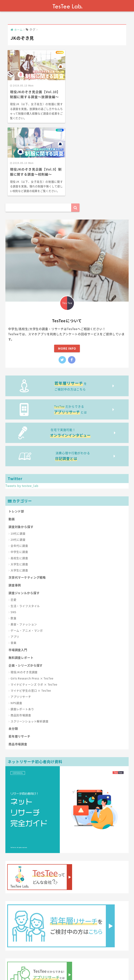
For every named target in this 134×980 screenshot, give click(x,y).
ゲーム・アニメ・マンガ (27, 557)
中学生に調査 (19, 479)
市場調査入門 (18, 577)
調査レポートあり (22, 636)
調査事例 (15, 512)
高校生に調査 (19, 485)
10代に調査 (18, 460)
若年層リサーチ (19, 663)
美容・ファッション (24, 551)
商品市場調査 (18, 671)
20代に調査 (18, 466)
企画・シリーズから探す (26, 592)
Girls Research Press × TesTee (32, 605)
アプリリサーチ (21, 624)
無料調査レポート (21, 584)
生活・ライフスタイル (25, 533)
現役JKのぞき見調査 (24, 599)
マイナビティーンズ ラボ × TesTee (34, 611)
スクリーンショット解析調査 (30, 648)
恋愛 (14, 526)
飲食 (14, 545)
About (28, 967)
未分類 (13, 655)
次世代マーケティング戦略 (27, 504)
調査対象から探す (21, 453)
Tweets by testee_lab (22, 412)
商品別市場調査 (21, 642)
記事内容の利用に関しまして (91, 967)
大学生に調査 (19, 491)
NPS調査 (16, 630)
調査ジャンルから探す (24, 520)
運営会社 (42, 967)
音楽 (14, 570)
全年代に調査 (19, 473)
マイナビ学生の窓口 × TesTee (31, 617)
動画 (12, 446)
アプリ (15, 563)
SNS (14, 539)
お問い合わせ (60, 967)
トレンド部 (16, 438)
